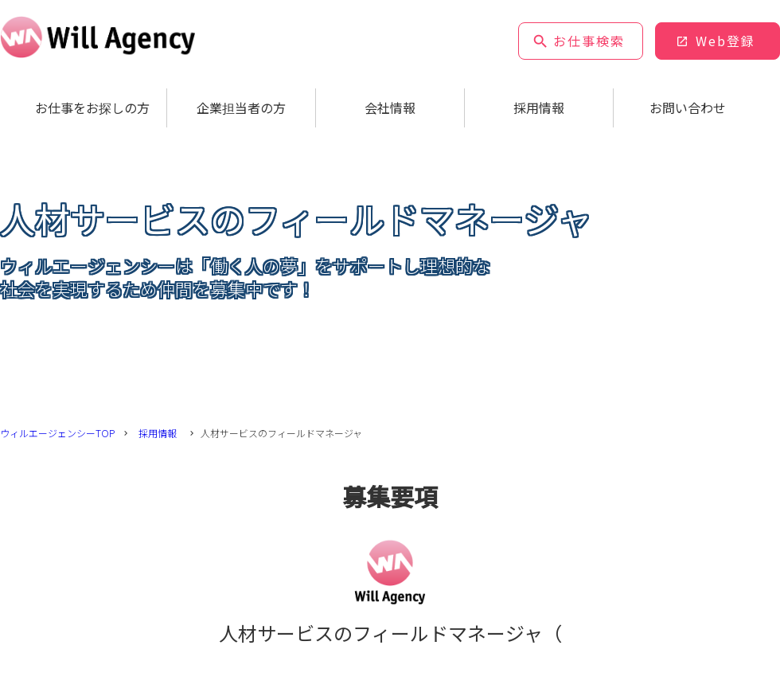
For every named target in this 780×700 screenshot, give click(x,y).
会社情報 (390, 108)
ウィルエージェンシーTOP (57, 433)
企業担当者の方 (241, 108)
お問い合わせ (688, 108)
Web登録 (725, 41)
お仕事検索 (589, 41)
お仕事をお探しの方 (92, 108)
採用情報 (539, 108)
